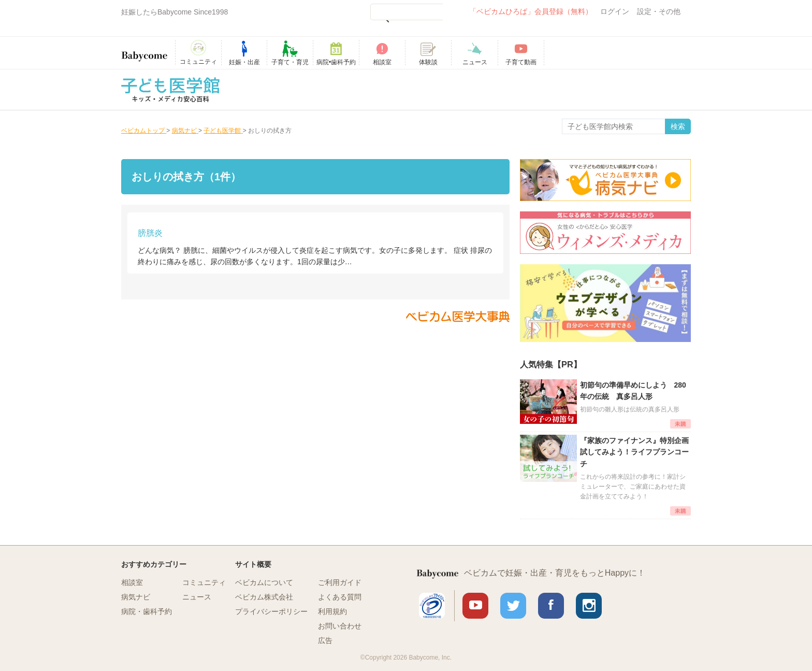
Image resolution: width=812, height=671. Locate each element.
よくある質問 (340, 597)
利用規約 (332, 611)
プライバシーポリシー (271, 611)
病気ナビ (136, 597)
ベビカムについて (264, 582)
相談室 (132, 582)
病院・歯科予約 (147, 611)
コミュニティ (204, 582)
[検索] (407, 12)
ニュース (197, 597)
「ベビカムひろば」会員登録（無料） (531, 11)
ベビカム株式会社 (264, 597)
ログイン (615, 11)
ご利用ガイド (340, 582)
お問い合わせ (340, 626)
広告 (325, 640)
